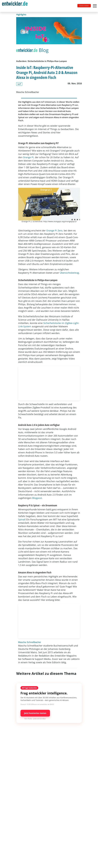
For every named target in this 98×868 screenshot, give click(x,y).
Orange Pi (28, 157)
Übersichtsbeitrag (69, 273)
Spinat (22, 519)
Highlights (21, 15)
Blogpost (37, 498)
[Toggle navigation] (16, 6)
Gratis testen (84, 6)
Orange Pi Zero (54, 231)
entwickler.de (15, 6)
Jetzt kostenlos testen (35, 713)
